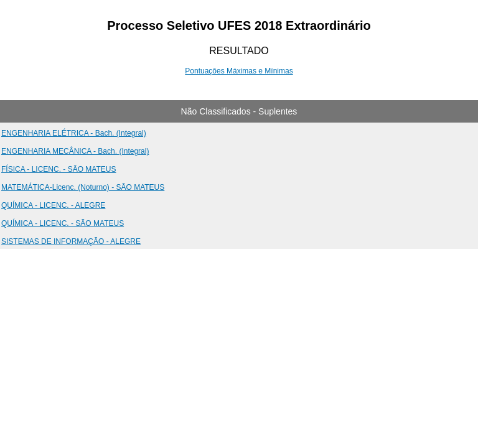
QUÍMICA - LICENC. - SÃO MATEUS (63, 223)
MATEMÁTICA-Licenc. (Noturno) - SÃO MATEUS (83, 187)
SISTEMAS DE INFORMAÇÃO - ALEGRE (71, 241)
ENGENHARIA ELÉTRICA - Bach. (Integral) (74, 133)
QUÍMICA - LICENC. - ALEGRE (53, 205)
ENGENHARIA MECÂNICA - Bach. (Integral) (75, 151)
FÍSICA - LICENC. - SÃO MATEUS (59, 169)
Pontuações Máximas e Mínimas (239, 71)
